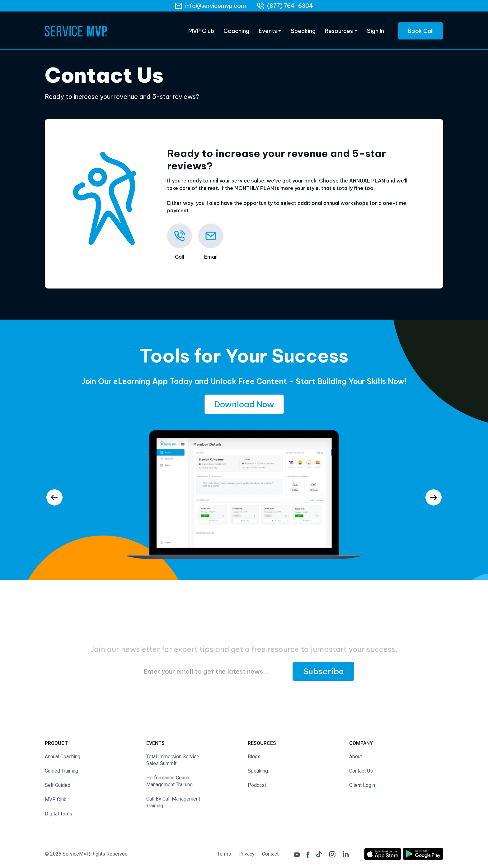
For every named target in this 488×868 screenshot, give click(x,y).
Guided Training (61, 771)
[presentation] (54, 497)
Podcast (257, 785)
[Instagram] (332, 853)
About (356, 757)
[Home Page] (76, 31)
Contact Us (361, 771)
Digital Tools (59, 814)
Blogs (254, 757)
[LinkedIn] (346, 854)
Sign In (375, 31)
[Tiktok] (319, 854)
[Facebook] (308, 854)
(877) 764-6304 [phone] (290, 6)
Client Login (362, 785)
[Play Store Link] (423, 853)
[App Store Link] (383, 853)
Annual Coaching (63, 757)
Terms (224, 854)
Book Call (421, 31)
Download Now (244, 404)
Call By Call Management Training (173, 802)
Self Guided (58, 785)
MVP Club (56, 799)
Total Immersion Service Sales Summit (173, 760)
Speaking (303, 31)
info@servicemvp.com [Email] (216, 6)
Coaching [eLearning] (236, 31)
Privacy (246, 854)
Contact (270, 854)
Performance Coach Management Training (169, 781)
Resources (339, 31)
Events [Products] (268, 31)
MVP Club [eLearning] (201, 31)
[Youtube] (297, 854)
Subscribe (323, 671)
